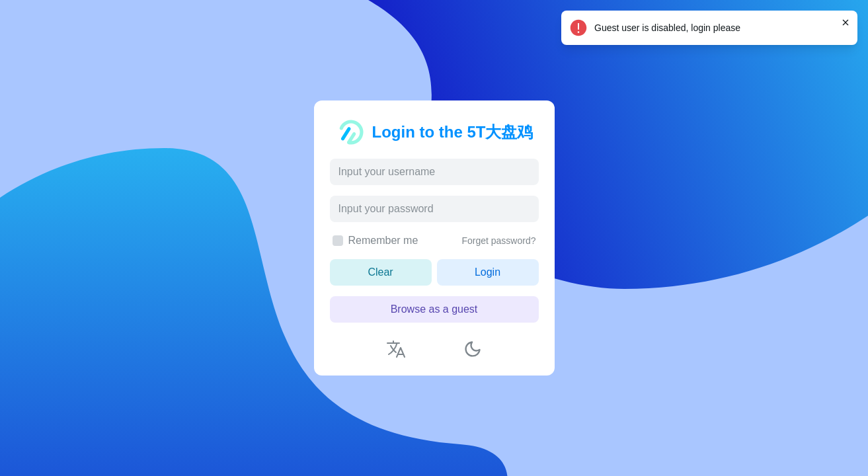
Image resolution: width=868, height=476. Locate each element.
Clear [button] (380, 272)
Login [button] (488, 272)
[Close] (846, 22)
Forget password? (498, 241)
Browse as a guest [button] (434, 309)
